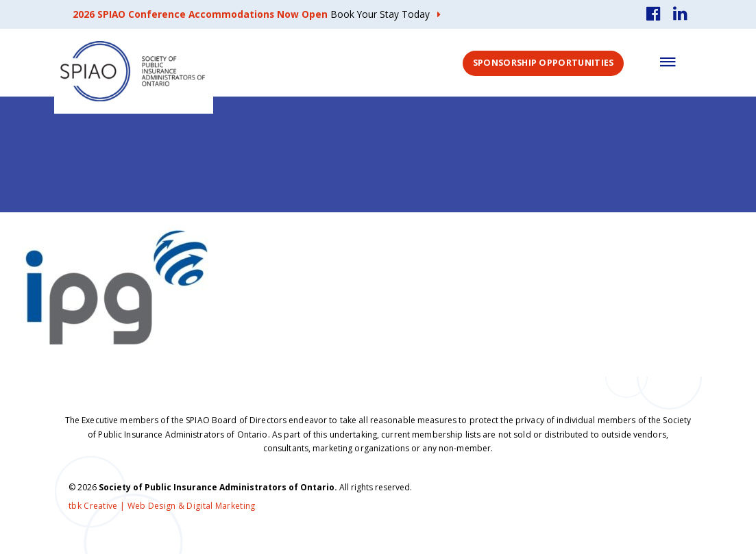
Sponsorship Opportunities (544, 63)
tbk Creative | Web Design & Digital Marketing (162, 506)
